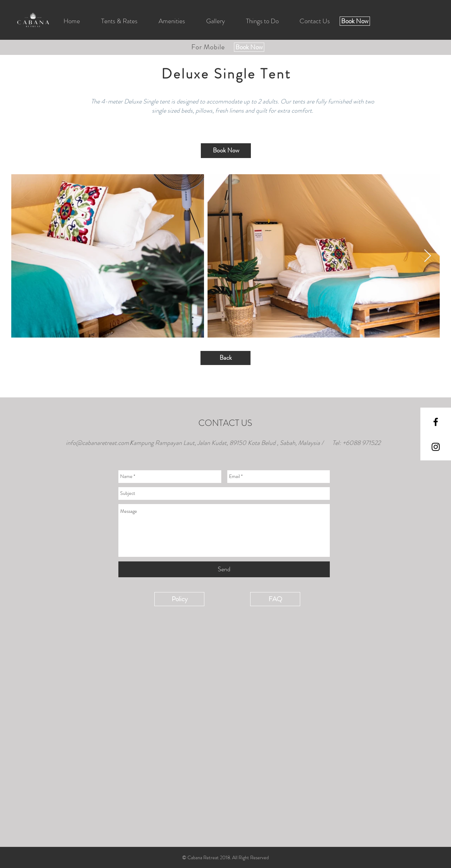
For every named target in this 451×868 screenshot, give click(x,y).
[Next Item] (428, 256)
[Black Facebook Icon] (436, 422)
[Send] (224, 569)
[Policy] (179, 599)
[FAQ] (275, 599)
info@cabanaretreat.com (97, 443)
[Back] (225, 358)
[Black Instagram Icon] (436, 447)
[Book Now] (355, 21)
